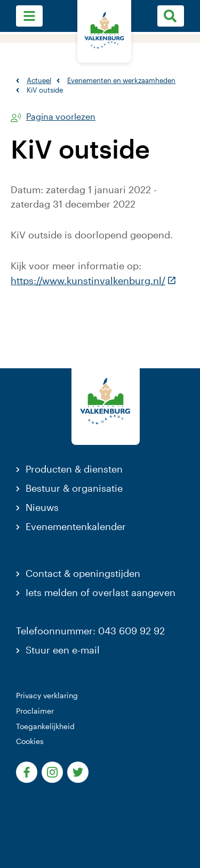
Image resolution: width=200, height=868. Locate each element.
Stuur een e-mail (63, 650)
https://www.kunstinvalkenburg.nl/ (94, 280)
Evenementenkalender (76, 526)
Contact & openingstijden (83, 573)
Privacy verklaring (47, 695)
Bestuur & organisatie (74, 488)
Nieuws (42, 507)
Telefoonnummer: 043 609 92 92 (90, 631)
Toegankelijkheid (45, 726)
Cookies (30, 741)
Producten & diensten (74, 469)
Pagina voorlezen (61, 117)
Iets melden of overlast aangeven (101, 592)
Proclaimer (35, 711)
